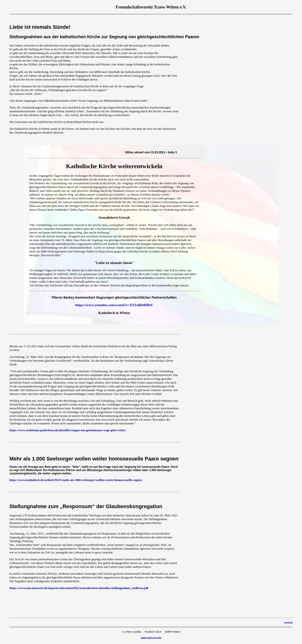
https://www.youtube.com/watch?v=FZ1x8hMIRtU (114, 305)
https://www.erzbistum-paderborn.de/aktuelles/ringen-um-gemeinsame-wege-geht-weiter (67, 430)
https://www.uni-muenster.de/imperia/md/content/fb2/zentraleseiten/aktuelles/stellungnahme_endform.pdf (79, 588)
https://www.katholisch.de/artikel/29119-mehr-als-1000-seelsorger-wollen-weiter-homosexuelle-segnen (76, 480)
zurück (288, 623)
